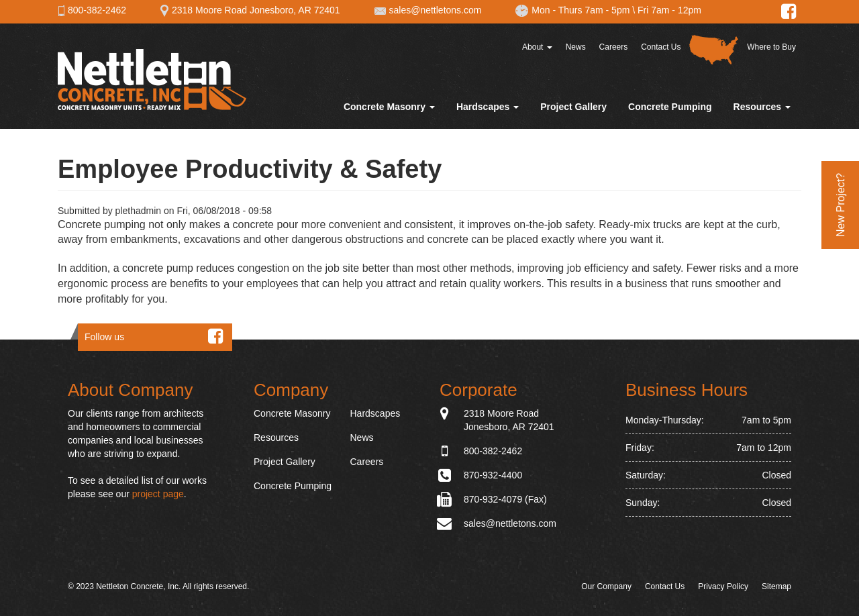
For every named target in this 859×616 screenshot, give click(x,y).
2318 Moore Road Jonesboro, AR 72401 (250, 10)
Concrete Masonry (389, 107)
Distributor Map (714, 50)
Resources (762, 107)
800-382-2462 (92, 10)
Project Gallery (573, 107)
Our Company (606, 586)
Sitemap (776, 586)
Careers (614, 47)
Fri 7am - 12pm (669, 10)
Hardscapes (488, 107)
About (537, 47)
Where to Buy (771, 47)
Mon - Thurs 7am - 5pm (572, 10)
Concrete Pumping (670, 107)
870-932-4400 (493, 475)
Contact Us (661, 47)
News (576, 47)
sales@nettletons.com (428, 10)
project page (158, 494)
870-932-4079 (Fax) (505, 499)
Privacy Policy (723, 586)
